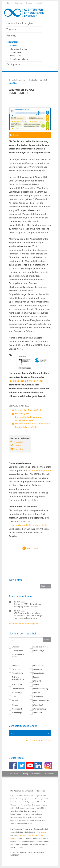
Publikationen (16, 52)
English (39, 3)
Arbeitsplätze (39, 665)
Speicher (37, 692)
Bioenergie (38, 669)
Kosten (36, 685)
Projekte (11, 36)
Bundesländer (39, 673)
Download (16, 135)
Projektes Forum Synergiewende (26, 381)
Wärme (15, 705)
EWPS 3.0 (37, 681)
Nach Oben (32, 548)
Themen (11, 29)
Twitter (18, 445)
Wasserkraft (38, 705)
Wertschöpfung (39, 709)
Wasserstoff (17, 709)
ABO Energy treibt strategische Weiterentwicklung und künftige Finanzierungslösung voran (28, 615)
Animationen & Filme (19, 59)
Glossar (29, 3)
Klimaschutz (17, 685)
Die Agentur (13, 64)
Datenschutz (36, 774)
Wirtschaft (38, 713)
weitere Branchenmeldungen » (24, 623)
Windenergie (17, 713)
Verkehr (15, 700)
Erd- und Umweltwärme (18, 678)
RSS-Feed (14, 774)
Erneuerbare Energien (20, 23)
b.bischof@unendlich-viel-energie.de (28, 525)
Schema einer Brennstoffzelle (29, 410)
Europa (36, 677)
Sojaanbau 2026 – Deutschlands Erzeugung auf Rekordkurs (28, 605)
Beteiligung (16, 669)
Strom (14, 696)
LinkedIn (19, 449)
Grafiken (13, 45)
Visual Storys (15, 56)
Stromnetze (38, 696)
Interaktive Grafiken (18, 49)
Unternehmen (42, 832)
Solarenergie (17, 692)
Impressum (49, 774)
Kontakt (19, 3)
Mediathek (12, 42)
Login (10, 3)
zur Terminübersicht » (38, 740)
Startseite (33, 80)
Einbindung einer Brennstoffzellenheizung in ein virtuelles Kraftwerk (29, 417)
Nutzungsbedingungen (39, 470)
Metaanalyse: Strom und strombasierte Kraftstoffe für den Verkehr (33, 425)
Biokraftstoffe (18, 673)
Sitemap (25, 774)
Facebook (19, 442)
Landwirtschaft (18, 689)
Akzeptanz (16, 665)
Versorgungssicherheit (42, 701)
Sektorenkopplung (41, 689)
